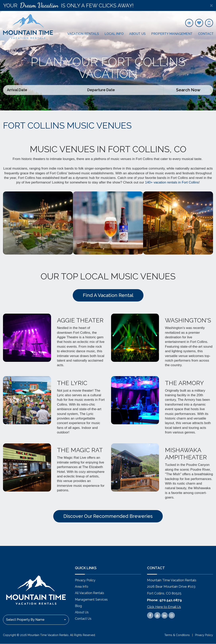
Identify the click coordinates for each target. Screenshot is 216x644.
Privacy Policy (85, 580)
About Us (137, 34)
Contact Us (83, 619)
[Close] (211, 5)
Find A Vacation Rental (108, 295)
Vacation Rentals (83, 34)
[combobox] (36, 620)
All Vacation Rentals (90, 593)
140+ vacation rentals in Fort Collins (172, 182)
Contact (206, 34)
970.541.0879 (171, 600)
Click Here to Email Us (164, 607)
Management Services (91, 600)
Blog (78, 606)
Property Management (172, 34)
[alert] (108, 5)
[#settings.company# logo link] (28, 27)
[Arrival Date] (43, 90)
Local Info (114, 34)
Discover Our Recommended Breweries (108, 516)
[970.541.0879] (209, 23)
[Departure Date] (123, 90)
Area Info (82, 587)
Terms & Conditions (177, 635)
